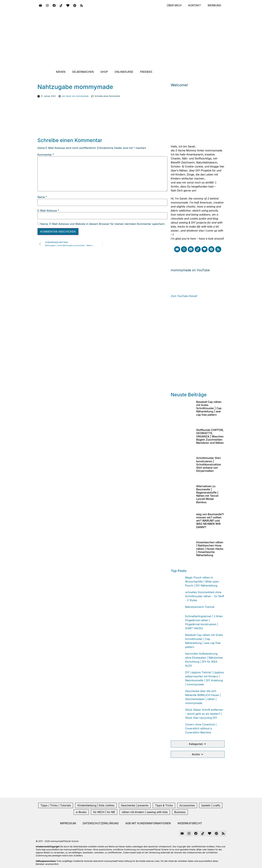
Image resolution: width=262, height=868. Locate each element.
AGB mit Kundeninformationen (148, 823)
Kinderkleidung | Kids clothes (96, 805)
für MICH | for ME (104, 812)
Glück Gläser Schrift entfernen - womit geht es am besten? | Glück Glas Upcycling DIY (204, 714)
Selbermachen (83, 72)
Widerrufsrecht (190, 823)
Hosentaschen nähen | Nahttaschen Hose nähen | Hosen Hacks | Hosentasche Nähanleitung (210, 549)
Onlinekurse (124, 72)
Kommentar (46, 155)
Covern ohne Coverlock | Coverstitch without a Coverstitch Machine (201, 728)
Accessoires (187, 805)
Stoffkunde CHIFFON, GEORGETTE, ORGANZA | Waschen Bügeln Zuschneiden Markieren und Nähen (210, 436)
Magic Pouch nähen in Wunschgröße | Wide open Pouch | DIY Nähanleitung (202, 582)
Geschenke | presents (135, 805)
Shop (104, 72)
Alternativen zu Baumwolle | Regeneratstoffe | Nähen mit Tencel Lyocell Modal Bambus (207, 494)
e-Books (81, 812)
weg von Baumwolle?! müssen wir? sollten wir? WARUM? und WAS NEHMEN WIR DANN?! (210, 521)
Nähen (61, 72)
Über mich (174, 6)
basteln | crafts (211, 805)
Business (180, 812)
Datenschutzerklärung (101, 823)
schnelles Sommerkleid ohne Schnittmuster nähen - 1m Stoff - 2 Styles (205, 596)
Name (42, 197)
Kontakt (194, 6)
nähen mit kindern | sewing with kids (145, 812)
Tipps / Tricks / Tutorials (56, 805)
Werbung (214, 6)
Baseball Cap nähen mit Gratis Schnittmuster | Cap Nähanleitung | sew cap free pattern (209, 408)
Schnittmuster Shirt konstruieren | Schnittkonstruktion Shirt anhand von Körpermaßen (209, 464)
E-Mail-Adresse (48, 211)
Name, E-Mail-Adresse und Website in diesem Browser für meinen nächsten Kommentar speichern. (103, 224)
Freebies (146, 72)
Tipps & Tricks (164, 805)
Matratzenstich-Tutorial (200, 607)
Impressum (68, 823)
